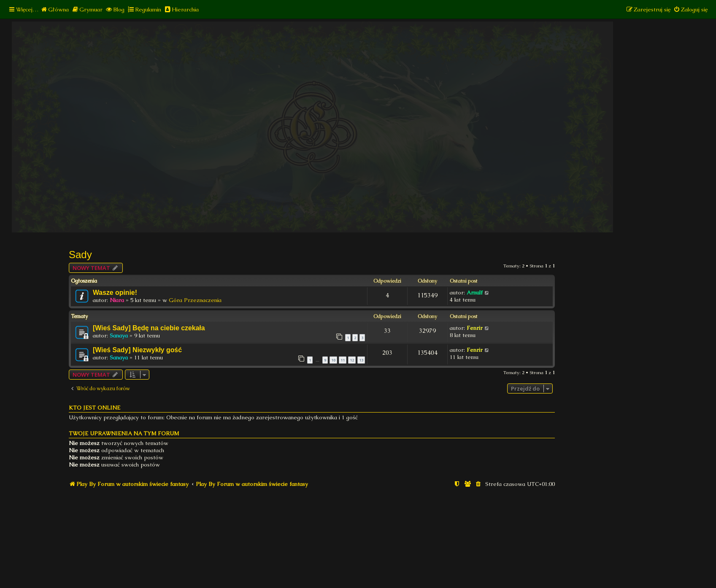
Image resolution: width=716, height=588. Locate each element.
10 (333, 360)
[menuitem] (55, 9)
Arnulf (475, 293)
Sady (80, 255)
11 (343, 360)
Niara (117, 300)
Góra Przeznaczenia (195, 300)
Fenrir (475, 328)
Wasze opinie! (115, 293)
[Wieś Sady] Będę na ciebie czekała (149, 328)
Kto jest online (95, 408)
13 (361, 360)
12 (352, 360)
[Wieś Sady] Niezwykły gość (137, 350)
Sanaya (119, 336)
